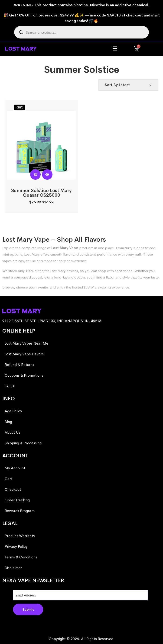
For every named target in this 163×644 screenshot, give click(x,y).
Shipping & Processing (23, 443)
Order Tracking (17, 500)
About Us (13, 432)
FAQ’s (9, 386)
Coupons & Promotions (24, 375)
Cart (9, 479)
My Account (15, 468)
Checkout (13, 489)
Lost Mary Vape (65, 248)
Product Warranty (20, 536)
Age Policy (13, 411)
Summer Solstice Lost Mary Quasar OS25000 (41, 193)
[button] (115, 49)
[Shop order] (128, 85)
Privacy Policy (16, 546)
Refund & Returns (19, 365)
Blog (8, 422)
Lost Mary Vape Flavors (24, 354)
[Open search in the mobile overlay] (81, 32)
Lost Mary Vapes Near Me (26, 343)
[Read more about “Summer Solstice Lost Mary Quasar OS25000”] (35, 175)
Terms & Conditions (21, 557)
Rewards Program (20, 511)
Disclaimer (13, 568)
